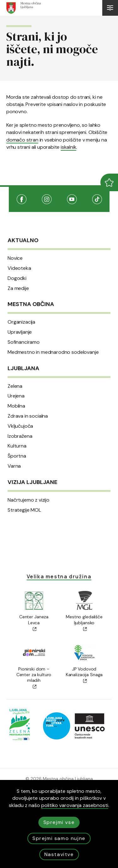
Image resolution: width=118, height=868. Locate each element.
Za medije (18, 288)
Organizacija (21, 322)
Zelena (15, 386)
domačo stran (22, 140)
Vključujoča (20, 426)
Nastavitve (59, 854)
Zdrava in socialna (28, 416)
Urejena (16, 396)
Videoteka (19, 268)
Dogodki (17, 278)
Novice (15, 258)
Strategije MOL (24, 510)
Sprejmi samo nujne (59, 838)
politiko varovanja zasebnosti (75, 805)
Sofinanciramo (24, 342)
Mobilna (16, 406)
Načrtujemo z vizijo (28, 500)
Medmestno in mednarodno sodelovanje (53, 352)
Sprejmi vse (59, 822)
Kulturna (17, 446)
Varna (14, 466)
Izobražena (20, 436)
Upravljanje (20, 332)
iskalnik (68, 147)
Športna (17, 456)
